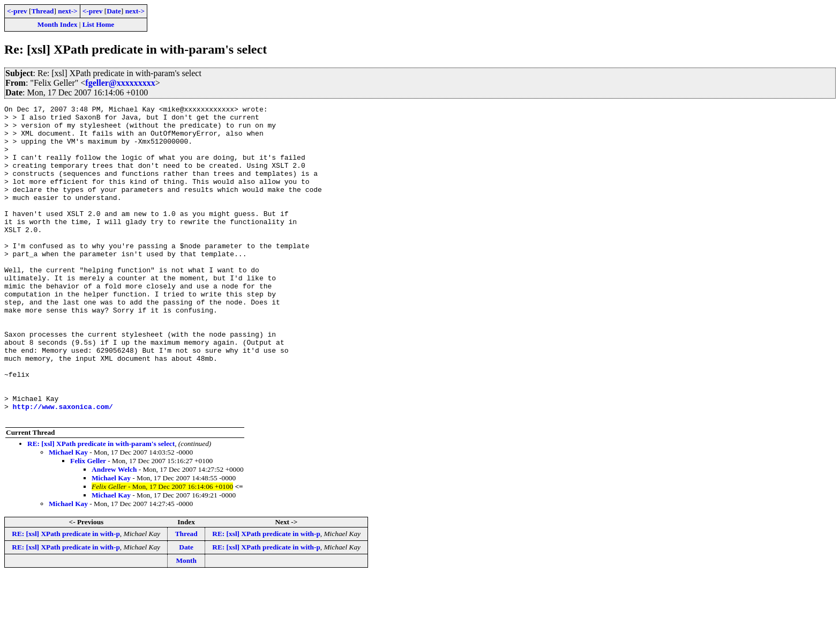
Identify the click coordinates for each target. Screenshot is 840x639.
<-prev (17, 11)
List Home (99, 24)
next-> (67, 11)
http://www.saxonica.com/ (63, 467)
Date (114, 11)
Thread (42, 11)
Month (186, 623)
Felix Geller (88, 523)
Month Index (57, 24)
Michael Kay (68, 515)
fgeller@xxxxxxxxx (120, 83)
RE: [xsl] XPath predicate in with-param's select (101, 506)
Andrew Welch (114, 532)
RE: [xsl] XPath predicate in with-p (66, 596)
